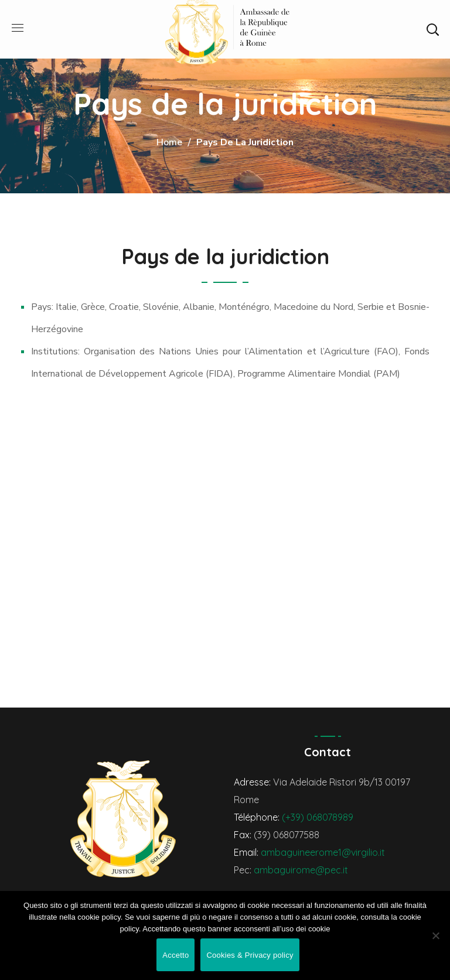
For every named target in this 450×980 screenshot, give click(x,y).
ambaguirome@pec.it (301, 870)
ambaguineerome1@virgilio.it (323, 852)
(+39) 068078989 (318, 817)
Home (169, 142)
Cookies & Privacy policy (250, 955)
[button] (432, 29)
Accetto (175, 955)
